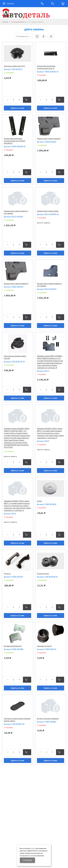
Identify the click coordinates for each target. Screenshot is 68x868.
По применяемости (19, 22)
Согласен (27, 860)
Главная (5, 22)
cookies (33, 848)
